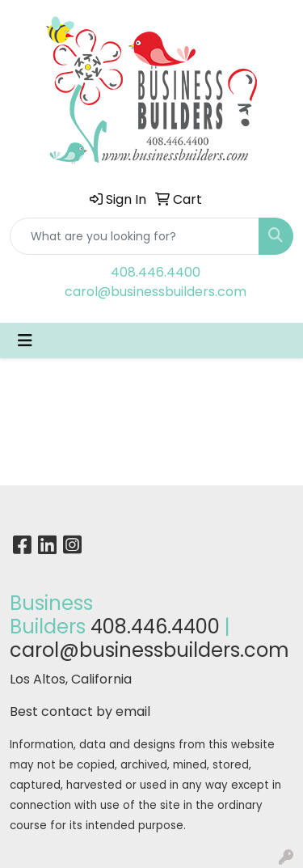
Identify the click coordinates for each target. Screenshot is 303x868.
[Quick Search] (135, 236)
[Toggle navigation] (25, 341)
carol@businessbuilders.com (156, 292)
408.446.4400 (156, 272)
